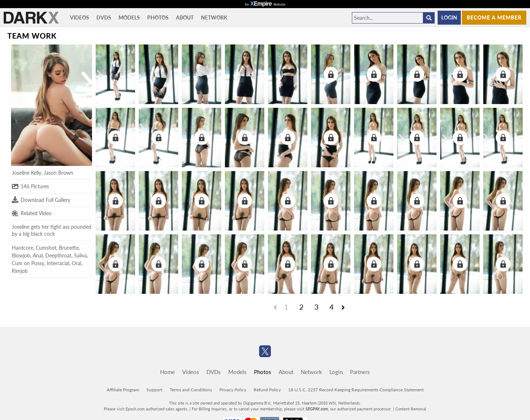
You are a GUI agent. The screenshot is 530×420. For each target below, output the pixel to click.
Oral (77, 263)
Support (154, 390)
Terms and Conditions (191, 390)
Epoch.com (135, 409)
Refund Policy (267, 390)
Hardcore (22, 248)
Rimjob (20, 271)
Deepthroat (58, 255)
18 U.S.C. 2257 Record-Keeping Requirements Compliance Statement (356, 390)
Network (214, 17)
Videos (79, 17)
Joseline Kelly (26, 173)
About (185, 17)
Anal (38, 255)
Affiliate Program (123, 390)
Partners (360, 372)
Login (449, 17)
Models (129, 17)
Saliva (80, 255)
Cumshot (46, 248)
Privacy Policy (233, 390)
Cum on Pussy (28, 263)
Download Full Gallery (41, 200)
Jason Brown (59, 173)
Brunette (69, 248)
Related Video (32, 213)
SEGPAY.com (317, 409)
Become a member (494, 17)
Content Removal (411, 409)
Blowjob (21, 255)
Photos (158, 17)
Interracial (58, 263)
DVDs (104, 17)
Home (167, 372)
